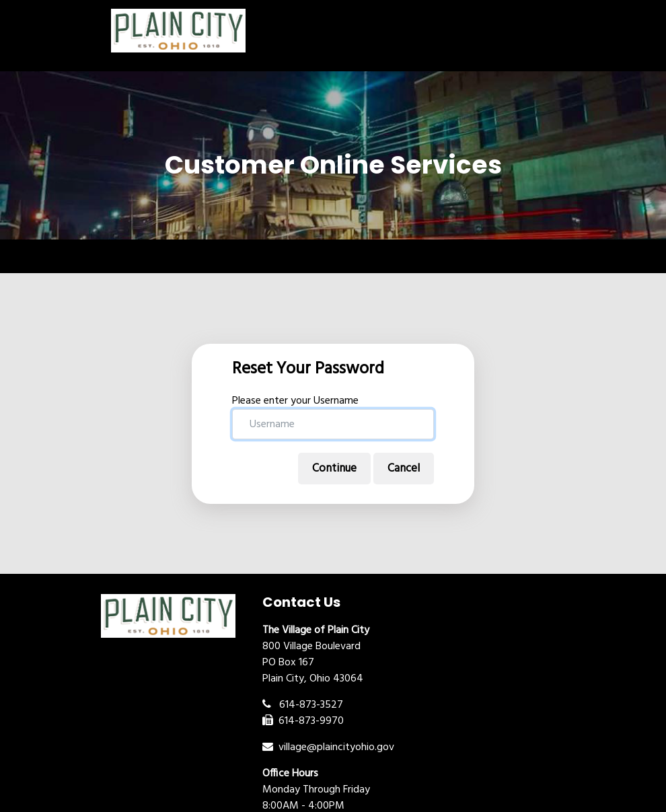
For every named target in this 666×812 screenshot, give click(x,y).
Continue (334, 469)
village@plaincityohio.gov (328, 747)
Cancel (404, 469)
